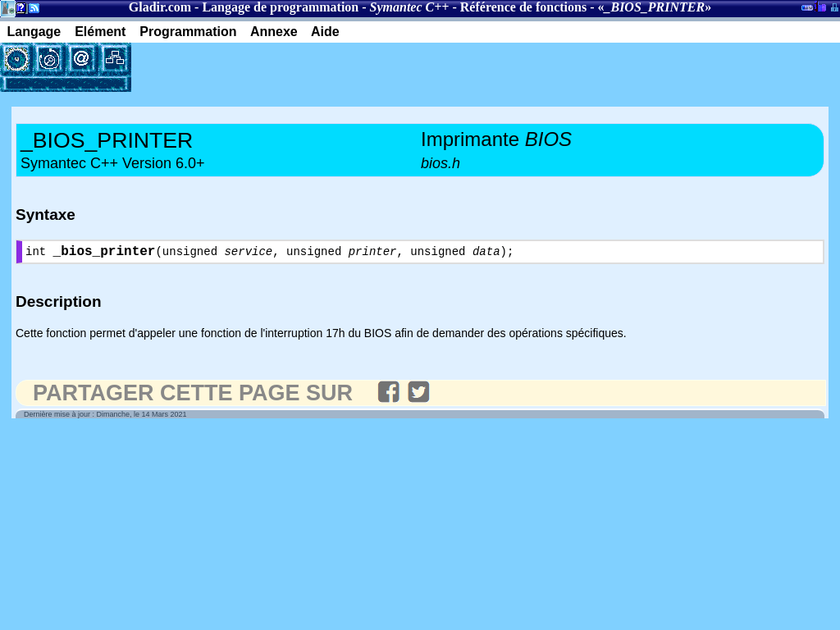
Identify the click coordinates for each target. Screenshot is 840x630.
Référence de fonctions (523, 7)
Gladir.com (160, 7)
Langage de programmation (280, 7)
